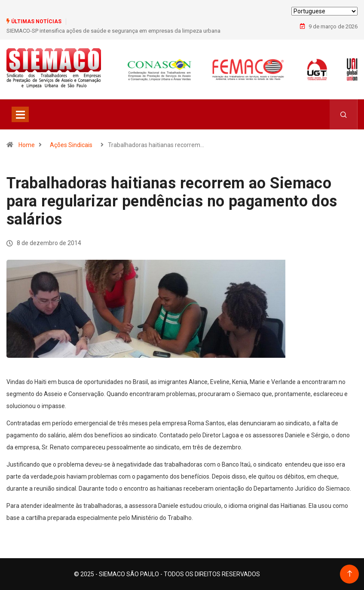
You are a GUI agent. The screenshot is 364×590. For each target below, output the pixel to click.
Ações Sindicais (71, 145)
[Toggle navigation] (20, 114)
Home (27, 145)
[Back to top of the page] (350, 574)
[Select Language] (324, 11)
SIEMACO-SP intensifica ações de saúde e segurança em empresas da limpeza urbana (113, 31)
